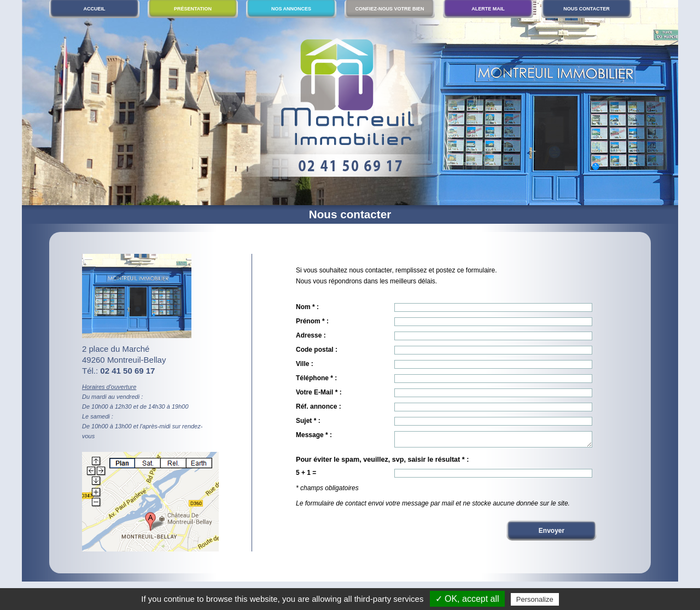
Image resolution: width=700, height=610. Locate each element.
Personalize (535, 599)
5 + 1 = (306, 476)
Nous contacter (586, 9)
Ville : (305, 364)
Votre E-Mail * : (319, 392)
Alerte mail (488, 9)
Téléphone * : (316, 378)
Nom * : (307, 307)
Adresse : (311, 335)
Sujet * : (308, 421)
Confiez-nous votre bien (389, 9)
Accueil (95, 9)
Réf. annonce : (319, 406)
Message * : (314, 435)
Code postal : (317, 350)
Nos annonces (291, 9)
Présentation (193, 9)
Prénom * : (312, 321)
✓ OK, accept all (467, 599)
